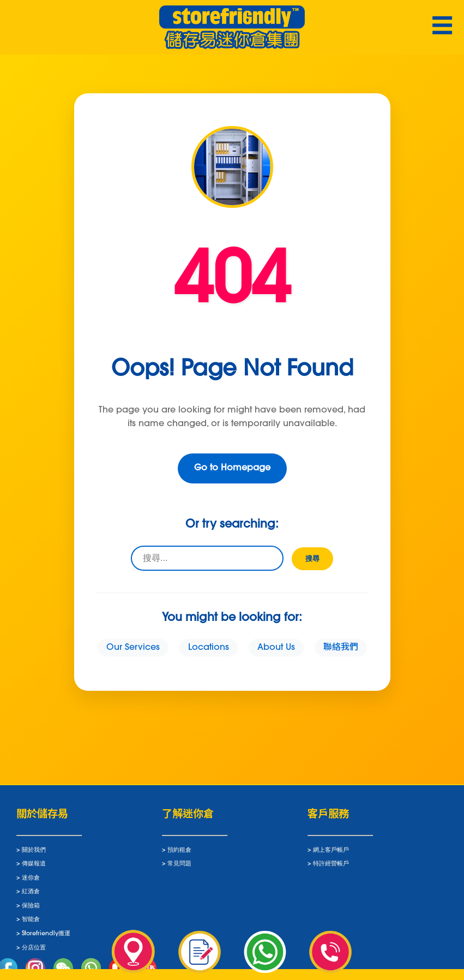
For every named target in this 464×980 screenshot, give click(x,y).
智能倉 (31, 924)
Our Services (133, 648)
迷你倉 (31, 882)
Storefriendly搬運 (46, 938)
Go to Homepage (232, 468)
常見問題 (179, 868)
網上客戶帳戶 (331, 854)
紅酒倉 (31, 896)
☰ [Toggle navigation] (442, 28)
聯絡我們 (341, 648)
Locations (209, 648)
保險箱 (31, 909)
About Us (276, 648)
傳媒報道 (34, 868)
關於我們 (34, 854)
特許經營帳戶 (331, 868)
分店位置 (34, 951)
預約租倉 (179, 854)
